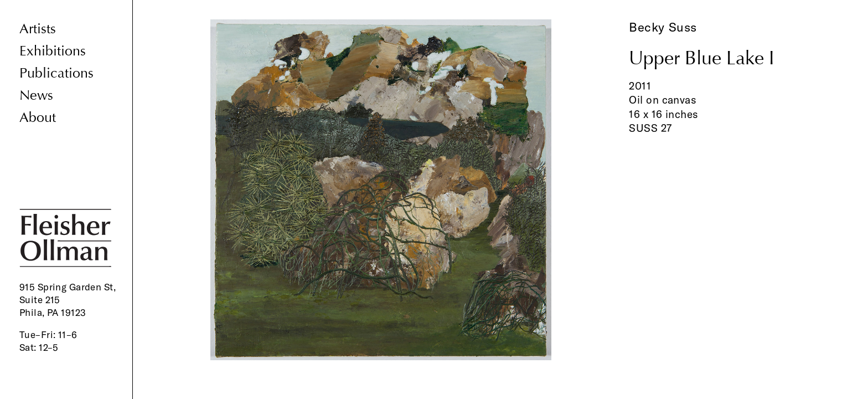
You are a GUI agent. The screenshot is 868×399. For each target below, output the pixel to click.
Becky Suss (663, 27)
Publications (56, 73)
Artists (38, 29)
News (36, 96)
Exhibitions (53, 51)
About (38, 118)
